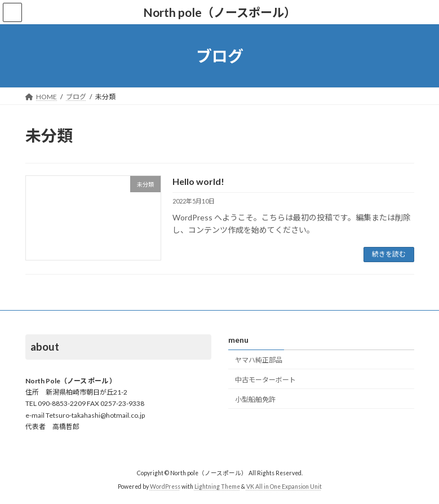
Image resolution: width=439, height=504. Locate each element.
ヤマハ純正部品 (259, 360)
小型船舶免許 (255, 399)
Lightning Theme (217, 487)
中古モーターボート (265, 379)
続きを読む (389, 254)
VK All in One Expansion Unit (284, 487)
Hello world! (198, 181)
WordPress (165, 487)
